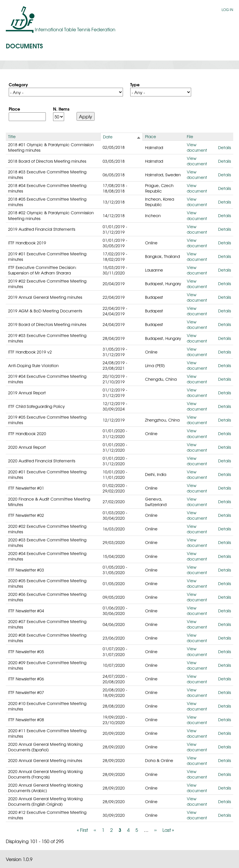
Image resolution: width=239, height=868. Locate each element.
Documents (24, 45)
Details (224, 147)
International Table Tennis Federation (75, 29)
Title (12, 136)
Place (14, 109)
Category (18, 84)
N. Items (61, 109)
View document (197, 147)
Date (108, 137)
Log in (227, 10)
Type (135, 84)
